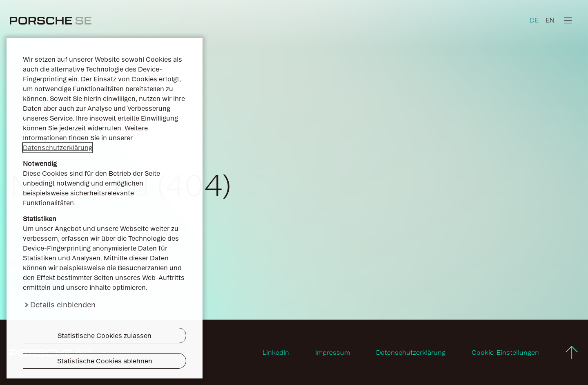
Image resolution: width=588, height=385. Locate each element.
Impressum (333, 352)
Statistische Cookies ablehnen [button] (105, 361)
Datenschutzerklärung (58, 148)
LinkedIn (276, 352)
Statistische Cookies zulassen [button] (105, 336)
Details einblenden (63, 305)
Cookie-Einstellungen (505, 352)
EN (550, 20)
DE (534, 20)
